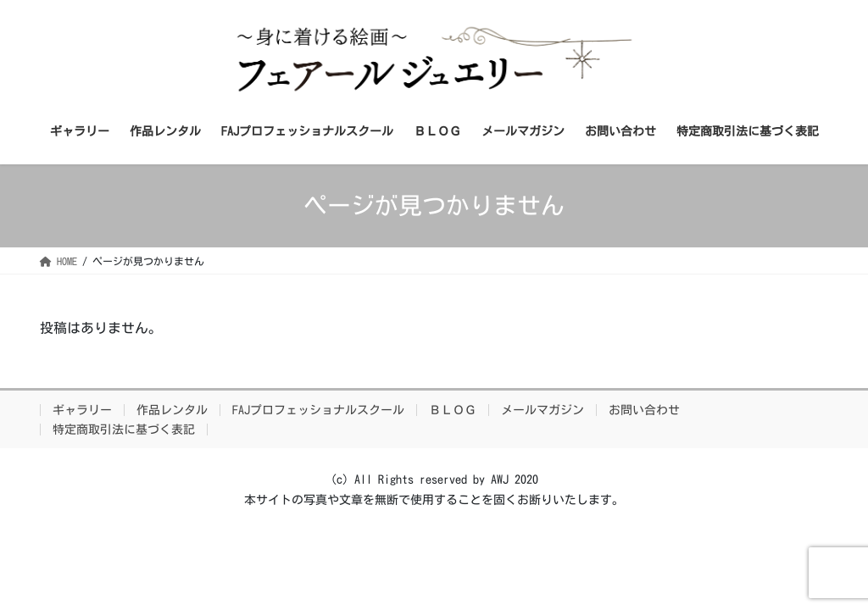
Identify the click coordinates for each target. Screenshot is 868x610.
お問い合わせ (644, 410)
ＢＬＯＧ (453, 410)
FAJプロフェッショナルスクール (318, 410)
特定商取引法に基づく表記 (124, 430)
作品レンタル (172, 410)
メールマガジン (542, 410)
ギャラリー (82, 410)
